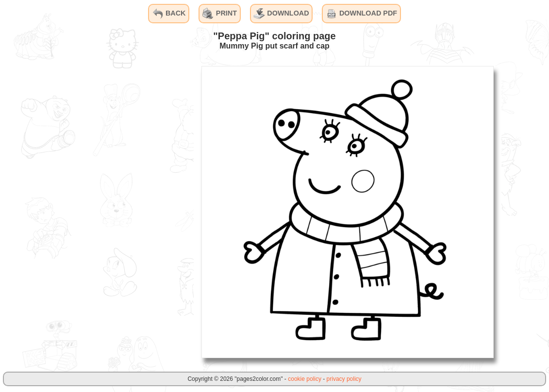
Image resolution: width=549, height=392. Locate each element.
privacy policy (344, 379)
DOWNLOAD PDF (361, 14)
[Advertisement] (121, 212)
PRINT (220, 14)
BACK (169, 14)
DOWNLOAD (281, 14)
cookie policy (305, 379)
